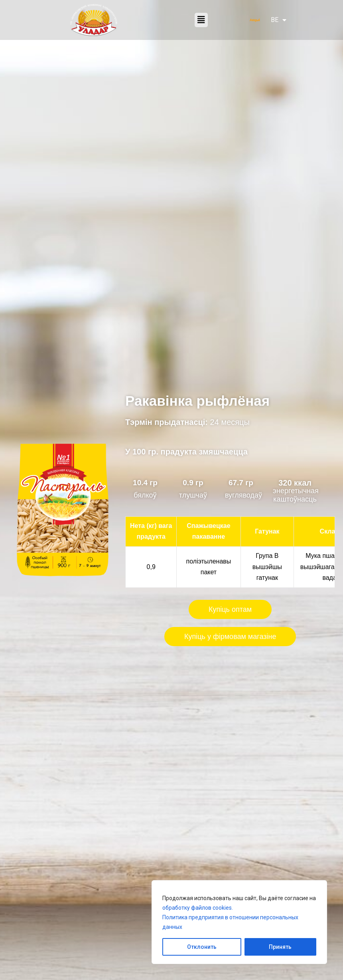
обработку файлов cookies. (198, 908)
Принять (280, 947)
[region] (239, 922)
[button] (201, 20)
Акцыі (255, 20)
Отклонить (202, 947)
